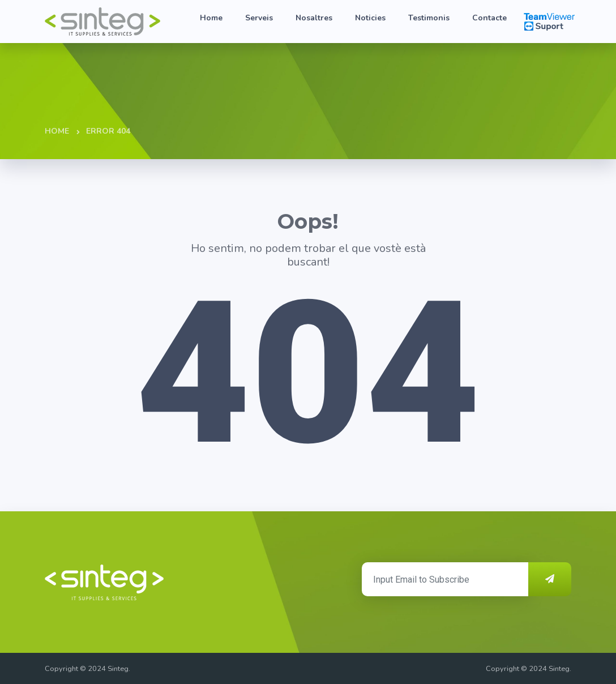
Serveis (259, 18)
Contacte (489, 18)
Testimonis (429, 18)
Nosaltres (314, 18)
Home (211, 18)
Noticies (370, 18)
